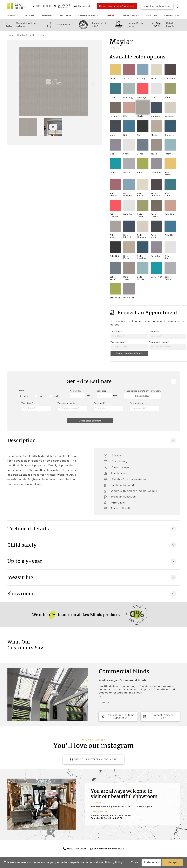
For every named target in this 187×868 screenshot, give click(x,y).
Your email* (155, 332)
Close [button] (134, 862)
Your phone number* (159, 342)
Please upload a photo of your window (142, 391)
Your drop (102, 391)
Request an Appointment (129, 353)
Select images (142, 396)
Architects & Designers (62, 6)
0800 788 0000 (77, 849)
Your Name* (116, 332)
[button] (93, 82)
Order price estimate (90, 421)
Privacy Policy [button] (114, 862)
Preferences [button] (151, 862)
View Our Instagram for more (93, 759)
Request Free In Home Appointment (117, 6)
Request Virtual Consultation (157, 6)
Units (22, 391)
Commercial (81, 6)
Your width (75, 391)
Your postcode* (118, 342)
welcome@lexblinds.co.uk (109, 849)
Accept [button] (173, 862)
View (104, 702)
